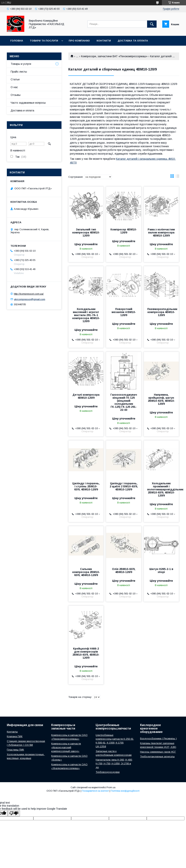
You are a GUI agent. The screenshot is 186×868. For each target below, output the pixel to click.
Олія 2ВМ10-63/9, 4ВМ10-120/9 (124, 571)
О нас (14, 87)
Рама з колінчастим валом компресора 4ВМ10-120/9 (161, 232)
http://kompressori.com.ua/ (29, 294)
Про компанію (79, 41)
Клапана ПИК (15, 736)
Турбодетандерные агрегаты (157, 756)
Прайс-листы (19, 72)
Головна (17, 41)
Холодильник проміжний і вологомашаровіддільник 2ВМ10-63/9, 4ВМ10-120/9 (161, 489)
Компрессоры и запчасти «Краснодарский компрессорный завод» (66, 747)
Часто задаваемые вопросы (28, 103)
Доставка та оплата (133, 41)
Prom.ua (111, 787)
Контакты (12, 732)
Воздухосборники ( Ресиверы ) (158, 738)
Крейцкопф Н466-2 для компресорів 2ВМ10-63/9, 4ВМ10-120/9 (86, 653)
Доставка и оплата (22, 110)
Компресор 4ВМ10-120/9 (124, 231)
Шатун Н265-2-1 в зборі (161, 571)
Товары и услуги (21, 64)
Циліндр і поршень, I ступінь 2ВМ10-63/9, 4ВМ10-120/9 (86, 486)
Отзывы (16, 95)
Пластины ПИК (15, 750)
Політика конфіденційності (125, 791)
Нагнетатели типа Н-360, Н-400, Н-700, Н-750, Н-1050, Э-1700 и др (114, 764)
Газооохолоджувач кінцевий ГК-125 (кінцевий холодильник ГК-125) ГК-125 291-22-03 (124, 402)
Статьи (15, 79)
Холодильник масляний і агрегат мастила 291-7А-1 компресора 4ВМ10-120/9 (86, 315)
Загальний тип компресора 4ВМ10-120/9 (86, 232)
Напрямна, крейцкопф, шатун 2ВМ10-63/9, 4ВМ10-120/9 (161, 399)
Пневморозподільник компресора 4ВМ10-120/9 (161, 312)
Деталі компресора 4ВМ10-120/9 (86, 396)
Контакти (104, 41)
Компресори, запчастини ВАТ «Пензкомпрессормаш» (114, 56)
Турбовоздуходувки (108, 772)
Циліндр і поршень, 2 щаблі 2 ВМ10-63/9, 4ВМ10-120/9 (124, 486)
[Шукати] (152, 24)
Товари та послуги (44, 41)
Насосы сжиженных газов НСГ (158, 752)
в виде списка (177, 177)
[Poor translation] (14, 813)
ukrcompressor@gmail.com (30, 299)
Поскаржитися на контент (95, 791)
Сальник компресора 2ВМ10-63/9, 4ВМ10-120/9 (86, 572)
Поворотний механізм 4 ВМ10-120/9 (124, 312)
